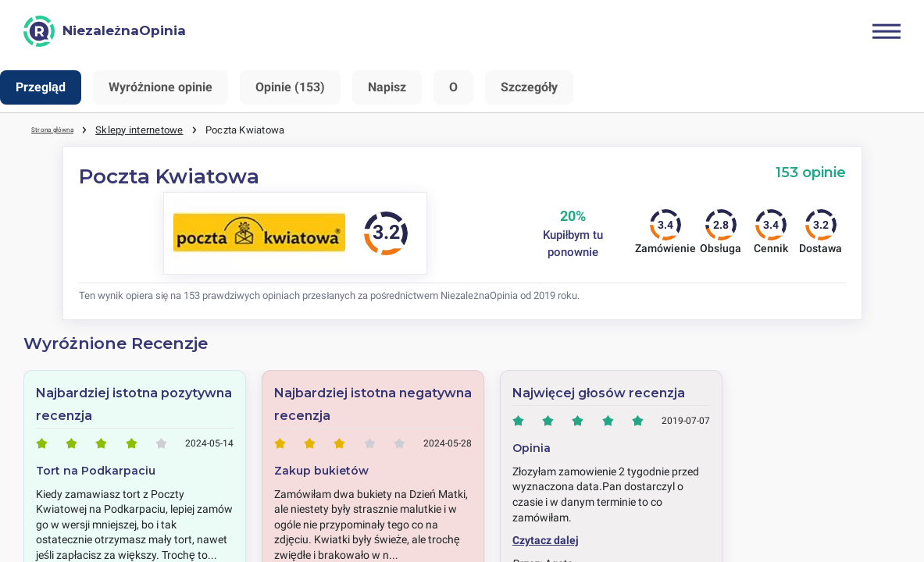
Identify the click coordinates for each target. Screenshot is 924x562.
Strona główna (63, 129)
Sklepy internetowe (158, 129)
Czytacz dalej (546, 539)
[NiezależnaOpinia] (105, 31)
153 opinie (811, 171)
